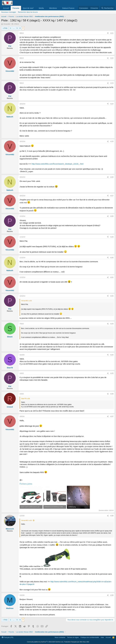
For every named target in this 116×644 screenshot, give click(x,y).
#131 (112, 277)
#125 (112, 141)
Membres (53, 8)
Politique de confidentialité (90, 637)
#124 (112, 104)
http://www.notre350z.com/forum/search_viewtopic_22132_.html (58, 164)
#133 (112, 324)
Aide (102, 637)
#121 (112, 33)
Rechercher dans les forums (28, 12)
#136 (112, 394)
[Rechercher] (107, 8)
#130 (112, 258)
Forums (16, 8)
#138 (112, 516)
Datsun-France (68, 8)
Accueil (6, 8)
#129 (112, 237)
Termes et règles (73, 637)
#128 (112, 216)
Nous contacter (60, 637)
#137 (112, 416)
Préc (6, 28)
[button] (35, 8)
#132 (112, 296)
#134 (112, 355)
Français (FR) (8, 637)
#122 (112, 58)
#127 (112, 196)
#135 (112, 373)
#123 (112, 83)
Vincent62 (7, 24)
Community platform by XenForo (45, 642)
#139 (112, 595)
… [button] (14, 28)
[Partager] (108, 33)
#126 (112, 177)
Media (41, 8)
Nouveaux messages (9, 12)
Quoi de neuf (28, 8)
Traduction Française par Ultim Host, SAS (77, 642)
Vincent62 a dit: (27, 520)
